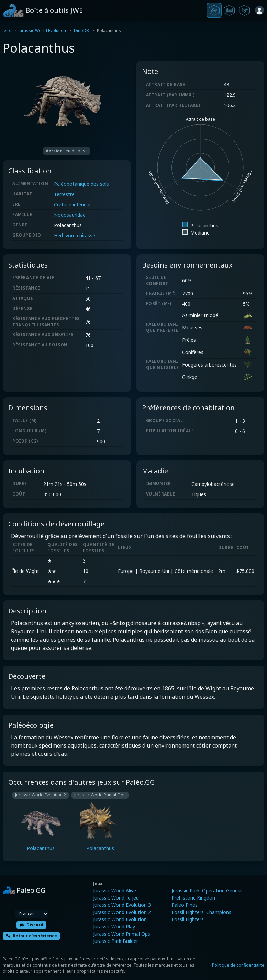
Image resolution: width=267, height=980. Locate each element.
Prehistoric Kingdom (194, 898)
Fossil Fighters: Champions (201, 912)
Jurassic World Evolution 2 (122, 912)
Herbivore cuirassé (75, 235)
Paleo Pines (185, 905)
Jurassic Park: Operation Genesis (208, 890)
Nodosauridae (70, 215)
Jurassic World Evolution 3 (122, 905)
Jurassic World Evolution (42, 30)
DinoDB (81, 30)
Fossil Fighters (188, 919)
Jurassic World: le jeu (116, 898)
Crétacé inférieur (73, 204)
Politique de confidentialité (238, 965)
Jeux (7, 30)
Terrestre (64, 194)
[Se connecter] (259, 10)
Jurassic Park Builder (116, 941)
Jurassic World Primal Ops (122, 934)
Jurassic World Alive (115, 890)
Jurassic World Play (114, 927)
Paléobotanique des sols (81, 184)
